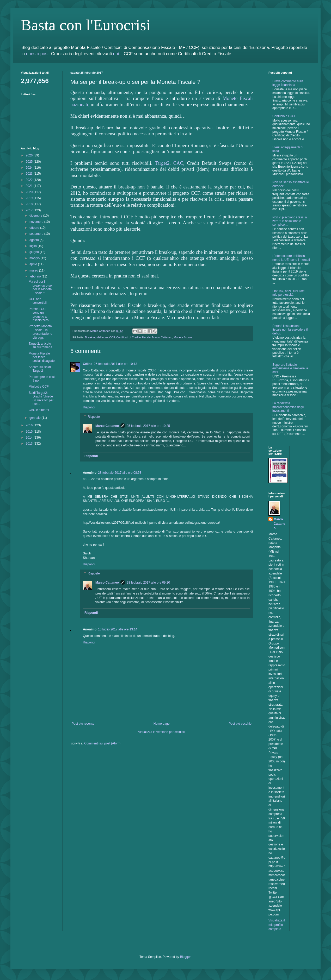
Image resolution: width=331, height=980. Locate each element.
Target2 (162, 163)
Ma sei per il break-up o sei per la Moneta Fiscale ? (41, 287)
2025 (30, 162)
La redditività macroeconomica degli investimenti (288, 407)
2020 (30, 192)
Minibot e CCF (39, 387)
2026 (30, 155)
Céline (88, 364)
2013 (30, 444)
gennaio (35, 418)
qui (116, 54)
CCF (112, 337)
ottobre (35, 228)
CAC (178, 163)
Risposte (94, 417)
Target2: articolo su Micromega (40, 345)
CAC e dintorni (39, 410)
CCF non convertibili (38, 301)
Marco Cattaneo (162, 337)
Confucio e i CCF (284, 116)
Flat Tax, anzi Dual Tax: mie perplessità (289, 293)
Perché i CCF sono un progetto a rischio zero (39, 315)
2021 (30, 186)
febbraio (36, 276)
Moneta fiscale (183, 337)
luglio (33, 246)
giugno (35, 252)
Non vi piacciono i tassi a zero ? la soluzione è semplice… (290, 221)
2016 (30, 425)
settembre (37, 234)
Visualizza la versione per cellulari (162, 732)
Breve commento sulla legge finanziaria (288, 83)
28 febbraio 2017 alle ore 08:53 (120, 473)
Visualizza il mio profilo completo (277, 925)
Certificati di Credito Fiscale (133, 337)
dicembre (36, 216)
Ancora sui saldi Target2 (40, 369)
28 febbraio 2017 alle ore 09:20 (148, 583)
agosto (35, 240)
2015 (30, 432)
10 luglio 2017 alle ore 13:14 (118, 629)
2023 (30, 174)
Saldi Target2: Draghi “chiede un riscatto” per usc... (41, 398)
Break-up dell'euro (96, 337)
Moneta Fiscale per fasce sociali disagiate (42, 357)
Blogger (185, 957)
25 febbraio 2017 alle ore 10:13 (115, 364)
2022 (30, 180)
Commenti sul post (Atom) (102, 743)
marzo (34, 270)
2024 (30, 168)
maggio (35, 258)
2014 (30, 438)
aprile (34, 264)
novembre (37, 222)
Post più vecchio (240, 724)
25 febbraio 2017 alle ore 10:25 (148, 426)
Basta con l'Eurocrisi (86, 25)
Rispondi (89, 407)
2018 (30, 204)
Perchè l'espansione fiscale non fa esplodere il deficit (290, 330)
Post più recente (83, 724)
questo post (37, 54)
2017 (30, 210)
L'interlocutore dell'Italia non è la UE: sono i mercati (291, 258)
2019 (30, 198)
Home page (162, 724)
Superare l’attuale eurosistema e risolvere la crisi (290, 368)
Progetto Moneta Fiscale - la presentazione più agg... (40, 332)
